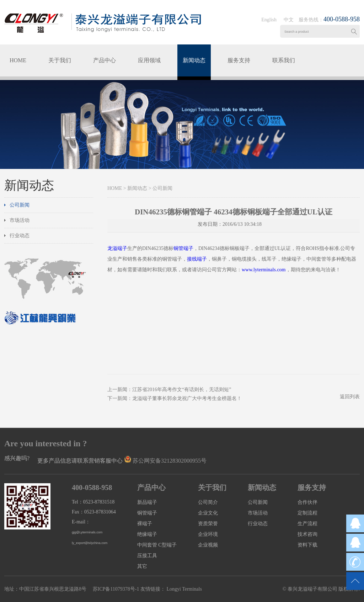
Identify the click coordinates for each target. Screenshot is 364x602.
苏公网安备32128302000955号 (170, 461)
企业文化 (208, 513)
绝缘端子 (147, 534)
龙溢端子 (117, 248)
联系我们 (284, 60)
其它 (142, 566)
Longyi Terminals (184, 589)
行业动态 (20, 236)
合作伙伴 (307, 502)
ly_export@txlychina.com (90, 543)
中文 (289, 20)
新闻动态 (194, 60)
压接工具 (147, 556)
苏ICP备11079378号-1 (116, 589)
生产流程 (307, 524)
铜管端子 (183, 248)
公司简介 (208, 502)
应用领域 (149, 60)
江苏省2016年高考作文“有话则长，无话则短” (182, 390)
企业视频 (208, 545)
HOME (18, 60)
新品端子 (147, 502)
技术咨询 (307, 534)
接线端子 (197, 259)
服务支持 (239, 60)
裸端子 (145, 524)
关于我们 (60, 60)
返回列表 (350, 397)
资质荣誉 (208, 524)
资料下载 (307, 545)
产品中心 (105, 60)
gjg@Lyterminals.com (87, 532)
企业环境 (208, 534)
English (269, 20)
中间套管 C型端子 (157, 545)
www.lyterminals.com (264, 270)
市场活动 (20, 220)
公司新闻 (20, 205)
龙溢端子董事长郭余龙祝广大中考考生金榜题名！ (187, 398)
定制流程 (307, 513)
